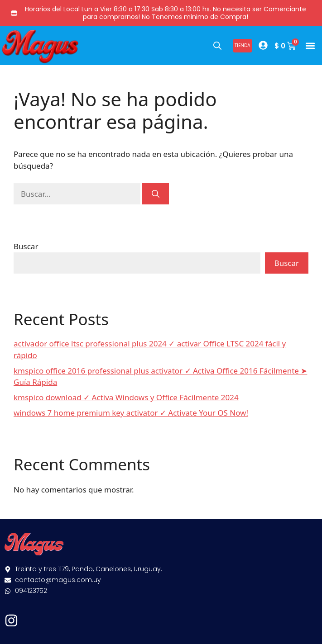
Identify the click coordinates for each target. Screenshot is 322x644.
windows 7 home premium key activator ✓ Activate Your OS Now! (131, 413)
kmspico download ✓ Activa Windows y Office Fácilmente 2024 (126, 397)
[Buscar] (156, 194)
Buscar (26, 246)
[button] (310, 45)
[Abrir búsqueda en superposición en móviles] (217, 45)
